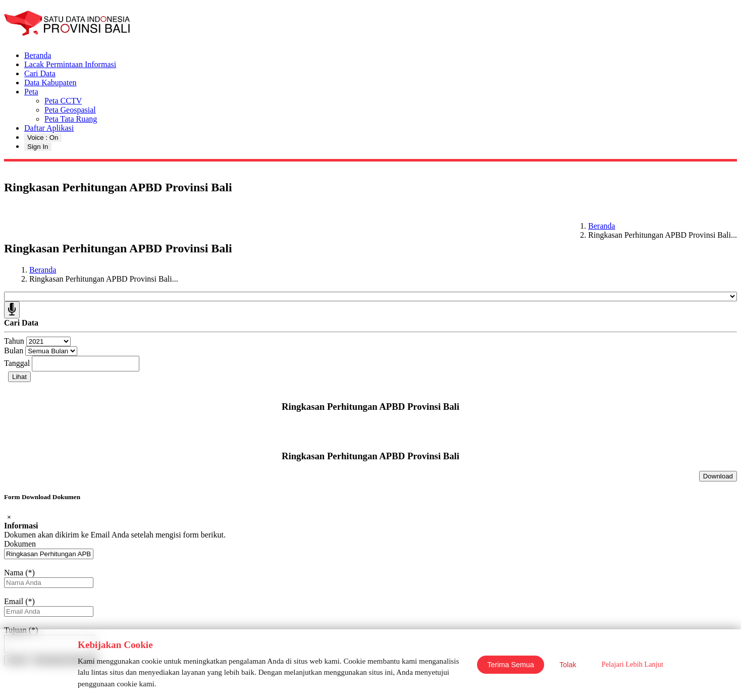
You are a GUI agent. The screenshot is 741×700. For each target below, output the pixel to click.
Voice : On (43, 138)
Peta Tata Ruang (71, 119)
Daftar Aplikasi (49, 128)
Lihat (19, 377)
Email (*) (19, 601)
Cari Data (40, 73)
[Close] (9, 517)
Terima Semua (511, 665)
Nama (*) (19, 573)
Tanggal (17, 363)
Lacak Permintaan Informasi (70, 64)
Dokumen (20, 544)
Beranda (38, 55)
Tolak (568, 665)
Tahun (14, 341)
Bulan (14, 351)
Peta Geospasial (70, 110)
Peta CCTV (63, 101)
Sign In (38, 147)
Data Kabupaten (50, 83)
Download (718, 476)
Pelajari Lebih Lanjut (632, 664)
